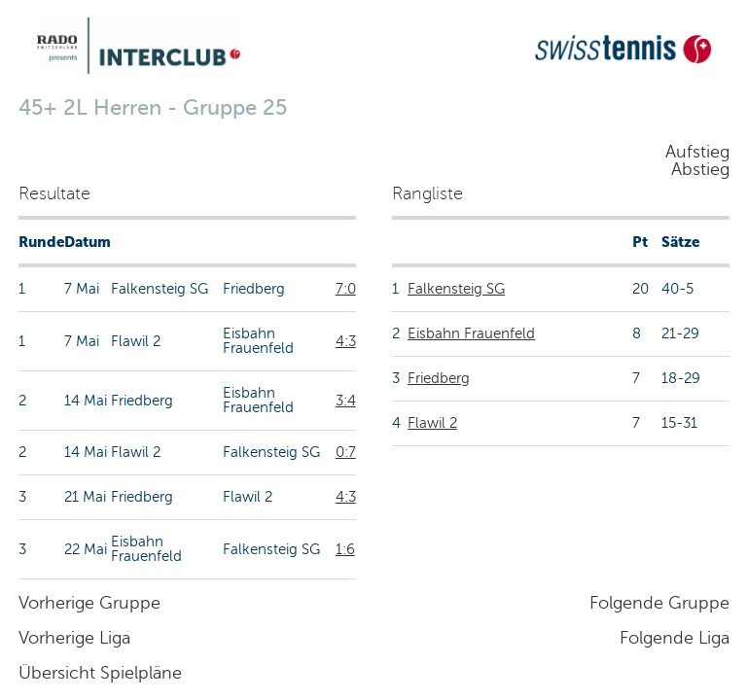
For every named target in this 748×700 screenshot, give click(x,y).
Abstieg (700, 169)
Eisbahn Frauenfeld (471, 333)
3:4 (346, 401)
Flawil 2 (432, 423)
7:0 (346, 289)
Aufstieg (697, 152)
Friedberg (439, 378)
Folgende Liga (675, 638)
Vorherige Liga (74, 638)
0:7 (346, 452)
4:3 (346, 341)
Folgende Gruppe (659, 603)
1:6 (345, 549)
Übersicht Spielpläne (100, 673)
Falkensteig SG (456, 289)
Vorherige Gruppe (89, 603)
